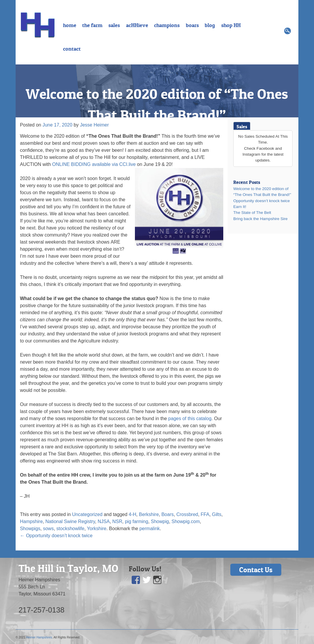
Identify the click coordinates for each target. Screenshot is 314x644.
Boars (168, 514)
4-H (133, 514)
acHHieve (137, 25)
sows (48, 529)
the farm (92, 25)
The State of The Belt (252, 213)
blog (210, 25)
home (70, 25)
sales (114, 25)
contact (72, 49)
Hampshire (31, 521)
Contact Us (256, 570)
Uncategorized (87, 514)
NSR (117, 521)
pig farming (137, 521)
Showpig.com (186, 521)
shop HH (231, 25)
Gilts (217, 514)
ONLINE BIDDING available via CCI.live (94, 164)
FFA (205, 514)
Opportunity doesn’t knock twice (56, 536)
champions (167, 25)
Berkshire (149, 514)
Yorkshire (97, 529)
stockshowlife (70, 529)
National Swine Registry (70, 521)
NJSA (104, 521)
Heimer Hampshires (39, 637)
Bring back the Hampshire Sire (260, 219)
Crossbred (187, 514)
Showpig (160, 521)
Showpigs (30, 529)
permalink (149, 529)
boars (192, 25)
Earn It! (240, 207)
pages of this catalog (190, 418)
